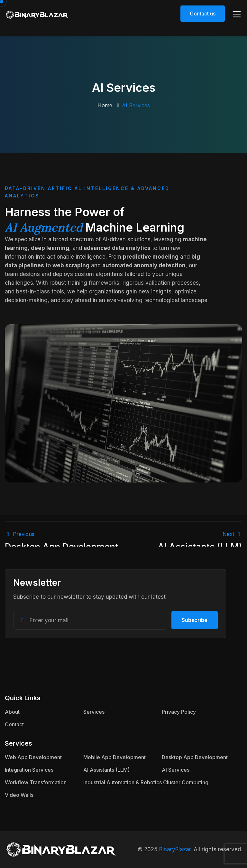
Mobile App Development (114, 757)
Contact (14, 724)
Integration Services (29, 770)
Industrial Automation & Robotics (123, 782)
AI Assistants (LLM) (106, 770)
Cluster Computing (186, 782)
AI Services (176, 770)
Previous (20, 534)
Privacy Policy (179, 712)
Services (94, 712)
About (12, 712)
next (232, 534)
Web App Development (33, 757)
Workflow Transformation (36, 782)
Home (105, 105)
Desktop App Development (195, 757)
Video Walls (19, 795)
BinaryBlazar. (176, 849)
